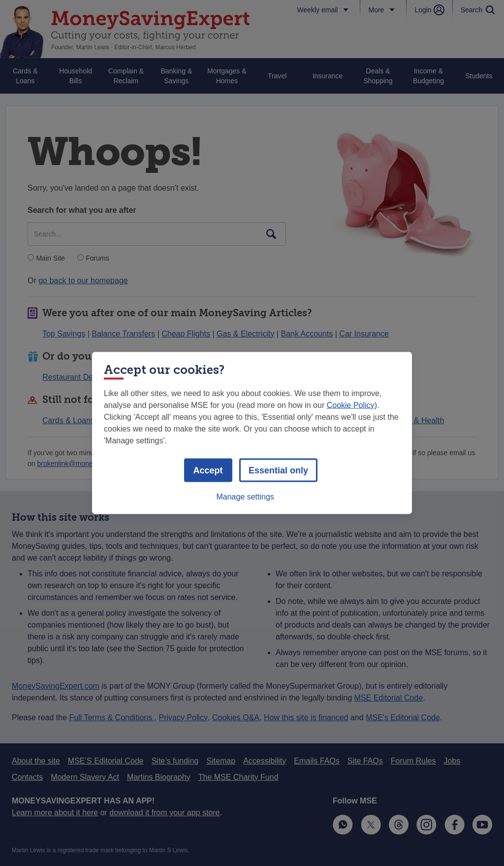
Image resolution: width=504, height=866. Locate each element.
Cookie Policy (351, 405)
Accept (208, 470)
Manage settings (245, 497)
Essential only (278, 470)
